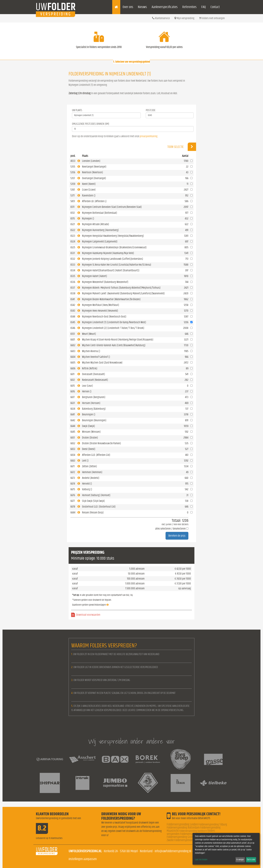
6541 (73, 299)
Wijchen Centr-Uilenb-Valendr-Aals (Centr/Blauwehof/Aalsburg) (114, 345)
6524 (73, 242)
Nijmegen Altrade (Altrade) (96, 224)
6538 (73, 293)
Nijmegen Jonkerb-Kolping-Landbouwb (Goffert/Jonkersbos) (113, 259)
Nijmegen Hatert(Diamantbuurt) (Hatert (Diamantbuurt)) (111, 270)
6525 (73, 247)
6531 (73, 253)
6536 (73, 282)
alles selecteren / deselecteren (170, 529)
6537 (73, 288)
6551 (73, 334)
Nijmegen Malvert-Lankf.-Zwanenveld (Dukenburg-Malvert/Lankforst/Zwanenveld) (123, 293)
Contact (215, 7)
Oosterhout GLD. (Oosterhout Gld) (99, 507)
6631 (73, 403)
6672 (73, 472)
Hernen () (87, 391)
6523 (73, 236)
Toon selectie (182, 147)
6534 (73, 270)
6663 (73, 461)
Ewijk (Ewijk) (88, 426)
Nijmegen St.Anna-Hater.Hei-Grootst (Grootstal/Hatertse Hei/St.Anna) (117, 265)
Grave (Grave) (89, 190)
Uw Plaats (77, 110)
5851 (73, 201)
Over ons (128, 7)
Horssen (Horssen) (91, 403)
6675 (73, 489)
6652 (73, 443)
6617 (73, 397)
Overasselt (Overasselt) (94, 374)
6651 (73, 438)
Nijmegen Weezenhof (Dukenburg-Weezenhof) (105, 282)
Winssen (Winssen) (91, 432)
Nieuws (142, 7)
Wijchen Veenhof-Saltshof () (96, 357)
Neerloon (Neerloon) (93, 172)
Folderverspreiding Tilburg (213, 825)
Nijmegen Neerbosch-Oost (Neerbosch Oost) (104, 317)
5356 (73, 172)
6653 (73, 449)
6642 (73, 420)
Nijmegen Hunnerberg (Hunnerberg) (100, 230)
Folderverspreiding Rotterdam (183, 828)
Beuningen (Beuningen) (94, 420)
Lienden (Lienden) (91, 161)
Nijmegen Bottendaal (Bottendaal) (100, 213)
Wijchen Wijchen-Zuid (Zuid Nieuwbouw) (102, 363)
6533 (73, 265)
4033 (73, 161)
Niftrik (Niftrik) (90, 368)
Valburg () (87, 489)
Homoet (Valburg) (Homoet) (96, 495)
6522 (73, 230)
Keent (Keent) (89, 184)
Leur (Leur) (87, 386)
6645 (73, 432)
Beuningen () (89, 414)
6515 (73, 219)
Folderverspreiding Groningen (183, 837)
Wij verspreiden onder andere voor (131, 741)
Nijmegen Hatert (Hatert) (95, 276)
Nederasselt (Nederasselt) (95, 380)
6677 (73, 501)
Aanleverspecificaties (165, 7)
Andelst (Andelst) (91, 478)
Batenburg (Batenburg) (94, 409)
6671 (73, 466)
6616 (73, 391)
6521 (73, 224)
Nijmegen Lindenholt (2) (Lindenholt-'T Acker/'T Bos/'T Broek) (113, 328)
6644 (73, 426)
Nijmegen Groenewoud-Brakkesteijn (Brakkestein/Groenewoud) (114, 247)
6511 (72, 207)
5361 (73, 190)
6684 (73, 512)
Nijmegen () (88, 219)
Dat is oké (251, 860)
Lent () (85, 461)
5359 (73, 184)
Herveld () (87, 484)
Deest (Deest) (89, 449)
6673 (73, 478)
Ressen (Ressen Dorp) (93, 512)
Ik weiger (240, 860)
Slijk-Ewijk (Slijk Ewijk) (93, 501)
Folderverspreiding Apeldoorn (193, 831)
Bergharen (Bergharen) (94, 397)
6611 (72, 374)
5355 (73, 167)
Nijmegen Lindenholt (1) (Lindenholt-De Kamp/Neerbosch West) (114, 322)
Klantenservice (161, 18)
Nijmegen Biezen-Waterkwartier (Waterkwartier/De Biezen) (111, 299)
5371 (73, 196)
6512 (73, 213)
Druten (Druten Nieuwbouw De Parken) (101, 443)
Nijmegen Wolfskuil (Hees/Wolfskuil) (101, 305)
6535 (73, 276)
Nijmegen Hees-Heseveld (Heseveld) (100, 311)
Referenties (189, 7)
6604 (73, 357)
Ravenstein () (89, 196)
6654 (73, 455)
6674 (73, 484)
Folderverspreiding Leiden (182, 824)
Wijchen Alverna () (91, 351)
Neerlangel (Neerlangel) (94, 167)
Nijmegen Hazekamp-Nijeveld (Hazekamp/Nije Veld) (108, 253)
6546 (73, 328)
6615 (73, 386)
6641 (73, 414)
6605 (73, 363)
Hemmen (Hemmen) (92, 472)
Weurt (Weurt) (89, 334)
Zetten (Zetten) (89, 466)
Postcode (151, 110)
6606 (73, 368)
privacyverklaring (149, 136)
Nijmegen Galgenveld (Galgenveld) (100, 242)
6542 (73, 305)
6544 (73, 317)
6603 (73, 351)
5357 (73, 178)
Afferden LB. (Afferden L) (94, 201)
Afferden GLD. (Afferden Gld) (96, 455)
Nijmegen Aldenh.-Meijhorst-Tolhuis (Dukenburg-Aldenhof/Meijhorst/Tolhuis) (121, 288)
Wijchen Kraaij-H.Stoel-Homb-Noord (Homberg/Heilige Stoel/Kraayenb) (118, 340)
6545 (73, 322)
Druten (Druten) (90, 438)
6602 (73, 345)
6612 (73, 380)
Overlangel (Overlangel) (94, 178)
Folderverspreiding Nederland (190, 840)
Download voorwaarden (88, 615)
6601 (73, 340)
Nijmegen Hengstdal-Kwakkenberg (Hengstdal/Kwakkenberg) (113, 236)
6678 (73, 507)
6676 (73, 495)
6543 (73, 311)
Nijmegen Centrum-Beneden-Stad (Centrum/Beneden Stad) (112, 207)
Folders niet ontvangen (212, 18)
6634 (73, 409)
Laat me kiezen (201, 860)
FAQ (204, 7)
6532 (73, 259)
